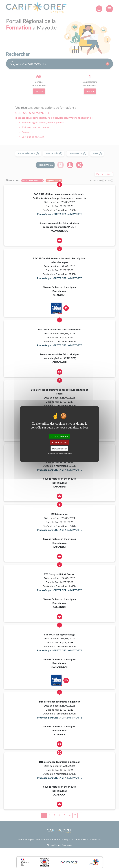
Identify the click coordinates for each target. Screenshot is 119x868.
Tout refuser (59, 442)
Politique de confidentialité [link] (59, 454)
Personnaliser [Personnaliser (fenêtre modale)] (59, 448)
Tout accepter (59, 436)
